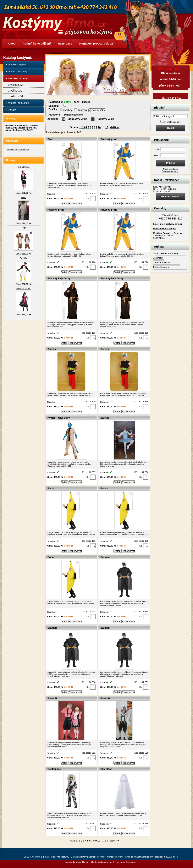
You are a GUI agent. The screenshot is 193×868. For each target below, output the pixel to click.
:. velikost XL (16, 96)
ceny (77, 102)
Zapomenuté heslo (170, 171)
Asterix (52, 349)
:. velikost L (15, 91)
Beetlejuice (54, 769)
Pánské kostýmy (74, 115)
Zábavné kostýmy (161, 262)
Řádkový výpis (105, 119)
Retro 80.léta (24, 167)
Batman (105, 557)
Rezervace (65, 43)
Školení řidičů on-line (102, 862)
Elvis (24, 197)
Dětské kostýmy (17, 65)
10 (99, 127)
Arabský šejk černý (59, 278)
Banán (51, 488)
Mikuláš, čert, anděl (19, 103)
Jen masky (158, 258)
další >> (115, 127)
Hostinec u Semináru (125, 862)
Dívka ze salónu (23, 289)
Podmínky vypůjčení (37, 43)
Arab (50, 139)
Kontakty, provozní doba (96, 43)
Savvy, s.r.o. (170, 857)
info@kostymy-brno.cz (171, 224)
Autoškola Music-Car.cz (77, 862)
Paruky (12, 110)
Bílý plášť (106, 769)
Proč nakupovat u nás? (18, 150)
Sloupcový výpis (77, 119)
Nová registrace (170, 169)
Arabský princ (109, 139)
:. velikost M (15, 85)
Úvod (12, 43)
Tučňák (23, 258)
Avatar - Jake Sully (59, 418)
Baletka (105, 418)
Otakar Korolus (142, 857)
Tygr (23, 228)
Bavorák (52, 698)
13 (107, 127)
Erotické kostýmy (161, 267)
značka (86, 102)
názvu (68, 102)
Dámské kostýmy (17, 72)
